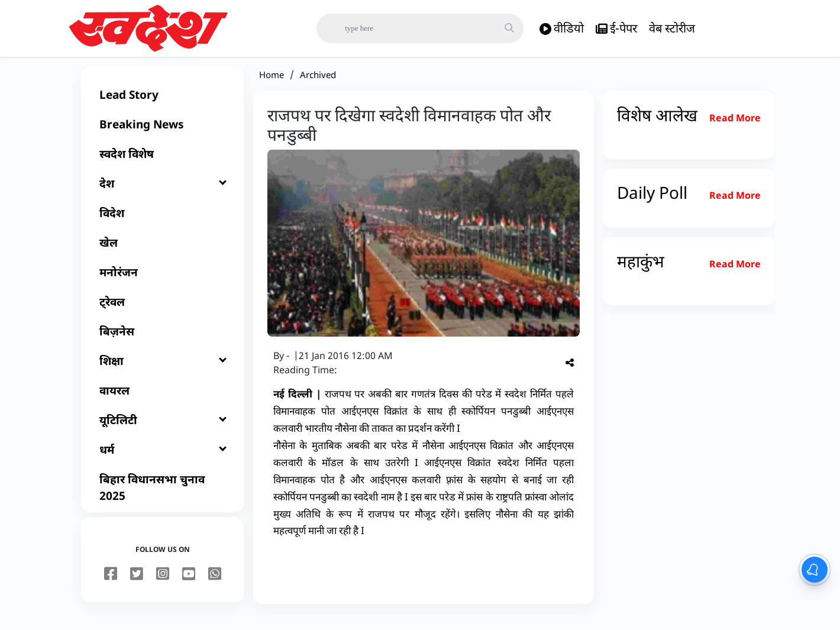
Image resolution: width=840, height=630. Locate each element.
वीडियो (562, 29)
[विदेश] (162, 222)
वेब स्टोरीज (672, 28)
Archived (318, 84)
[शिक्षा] (162, 370)
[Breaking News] (162, 134)
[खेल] (162, 252)
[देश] (162, 193)
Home (272, 84)
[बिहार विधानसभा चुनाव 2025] (162, 497)
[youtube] (189, 584)
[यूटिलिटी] (162, 429)
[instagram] (163, 584)
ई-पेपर (616, 29)
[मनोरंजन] (162, 282)
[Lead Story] (162, 104)
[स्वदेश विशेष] (162, 163)
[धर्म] (162, 459)
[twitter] (137, 584)
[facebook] (111, 584)
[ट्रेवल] (162, 311)
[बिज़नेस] (162, 341)
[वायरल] (162, 400)
